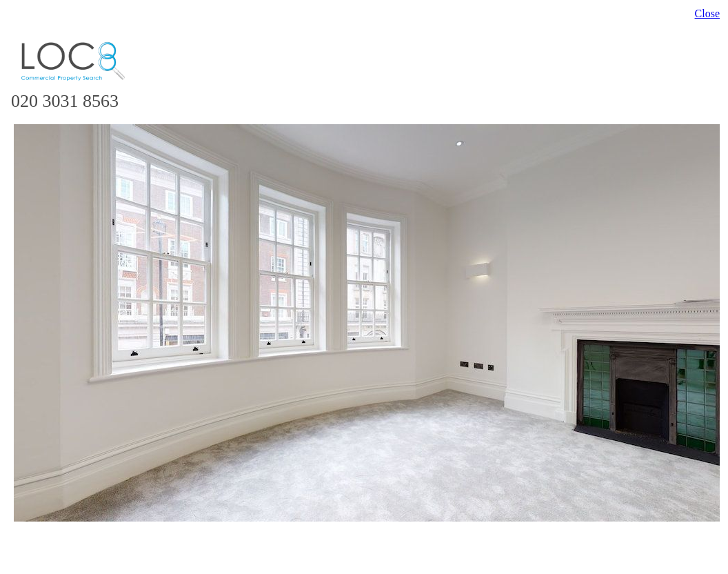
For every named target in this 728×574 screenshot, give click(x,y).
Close (707, 13)
